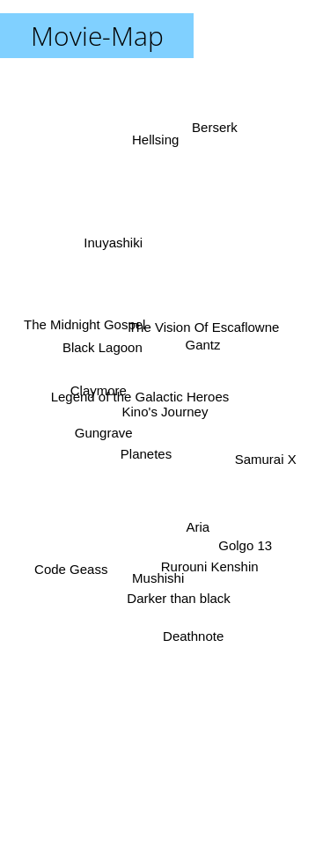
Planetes (146, 458)
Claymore (99, 393)
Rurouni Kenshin (205, 565)
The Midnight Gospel (92, 335)
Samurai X (262, 458)
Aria (194, 514)
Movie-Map (97, 36)
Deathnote (192, 616)
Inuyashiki (116, 255)
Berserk (221, 130)
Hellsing (151, 145)
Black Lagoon (99, 355)
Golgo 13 (242, 537)
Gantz (209, 346)
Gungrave (102, 438)
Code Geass (74, 556)
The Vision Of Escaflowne (199, 331)
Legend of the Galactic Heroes (139, 396)
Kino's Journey (165, 412)
